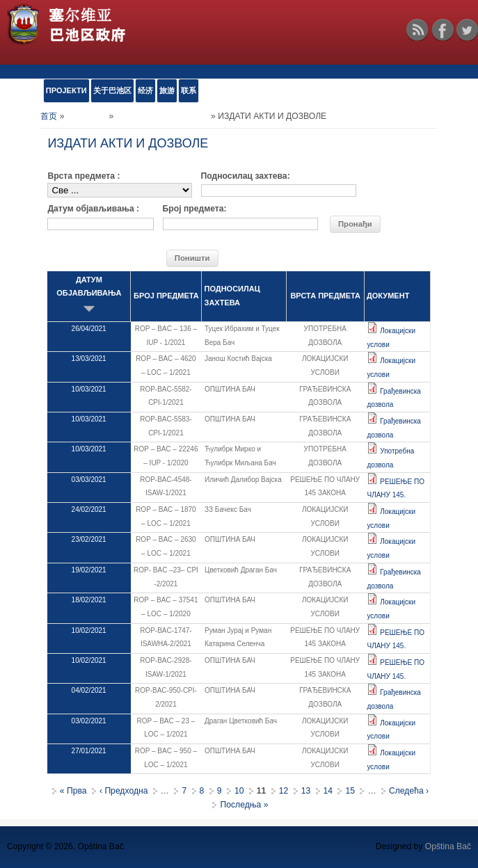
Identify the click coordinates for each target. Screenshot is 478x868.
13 (306, 791)
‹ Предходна (124, 791)
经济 (145, 90)
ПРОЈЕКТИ (66, 90)
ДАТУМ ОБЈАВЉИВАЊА (89, 295)
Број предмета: (195, 209)
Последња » (244, 805)
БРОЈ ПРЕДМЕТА (166, 296)
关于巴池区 (112, 90)
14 (328, 791)
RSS (417, 30)
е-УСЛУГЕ (87, 116)
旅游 (167, 90)
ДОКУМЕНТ (388, 296)
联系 (189, 90)
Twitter (467, 30)
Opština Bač (448, 846)
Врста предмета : (83, 176)
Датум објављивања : (93, 209)
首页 (49, 116)
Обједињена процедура (162, 116)
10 (239, 791)
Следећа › (409, 791)
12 (284, 791)
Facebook (443, 30)
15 (350, 791)
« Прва (73, 791)
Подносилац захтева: (246, 176)
